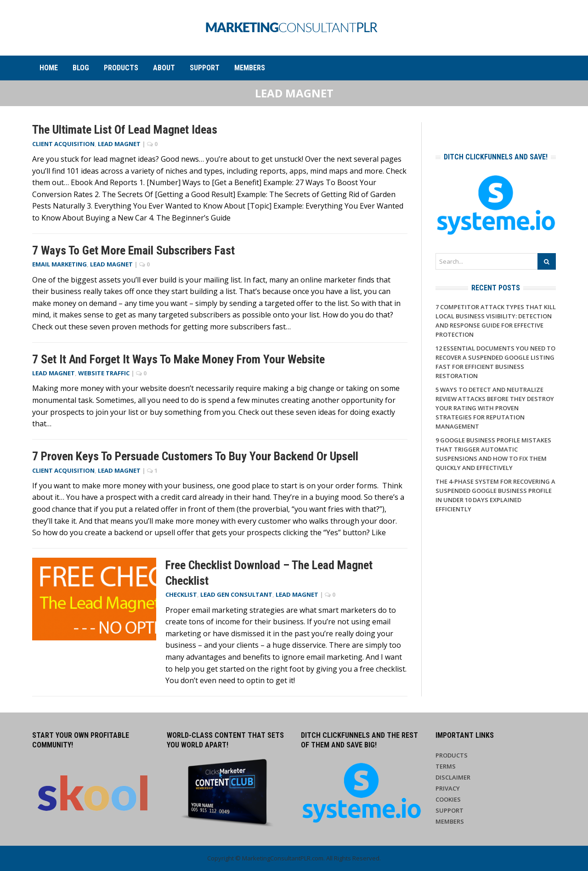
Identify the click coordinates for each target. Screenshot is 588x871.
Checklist (181, 594)
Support (205, 68)
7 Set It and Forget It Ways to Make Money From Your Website (178, 359)
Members (250, 68)
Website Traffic (104, 373)
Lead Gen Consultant (236, 594)
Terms (446, 766)
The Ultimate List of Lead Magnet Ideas (125, 130)
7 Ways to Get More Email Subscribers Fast (133, 250)
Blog (81, 68)
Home (49, 68)
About (164, 68)
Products (121, 68)
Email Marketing (59, 264)
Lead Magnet (119, 144)
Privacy (448, 788)
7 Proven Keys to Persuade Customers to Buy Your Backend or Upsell (195, 456)
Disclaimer (453, 777)
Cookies (448, 799)
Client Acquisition (63, 144)
